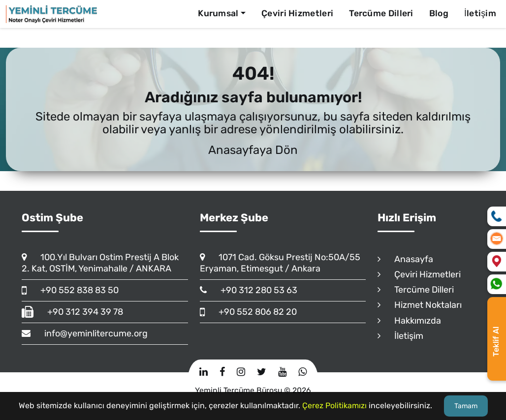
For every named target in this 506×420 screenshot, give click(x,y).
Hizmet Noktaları (420, 305)
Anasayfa (405, 259)
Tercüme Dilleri (381, 13)
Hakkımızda (409, 321)
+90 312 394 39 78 (72, 312)
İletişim (480, 13)
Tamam (466, 406)
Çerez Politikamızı (334, 405)
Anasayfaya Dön (253, 150)
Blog (439, 13)
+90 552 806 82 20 (248, 312)
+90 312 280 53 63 (249, 290)
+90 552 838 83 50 (70, 290)
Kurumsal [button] (218, 13)
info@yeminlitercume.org (85, 333)
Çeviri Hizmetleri (297, 13)
